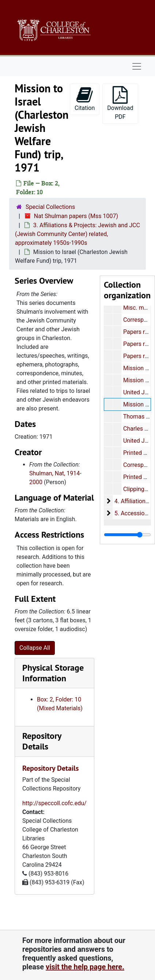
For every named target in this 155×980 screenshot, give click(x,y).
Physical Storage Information (53, 673)
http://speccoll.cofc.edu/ (54, 803)
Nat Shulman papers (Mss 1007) (76, 216)
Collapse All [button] (35, 648)
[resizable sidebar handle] (127, 535)
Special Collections (50, 207)
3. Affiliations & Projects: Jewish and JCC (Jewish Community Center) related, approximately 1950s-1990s (77, 234)
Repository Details (42, 741)
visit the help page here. (85, 967)
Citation (85, 99)
